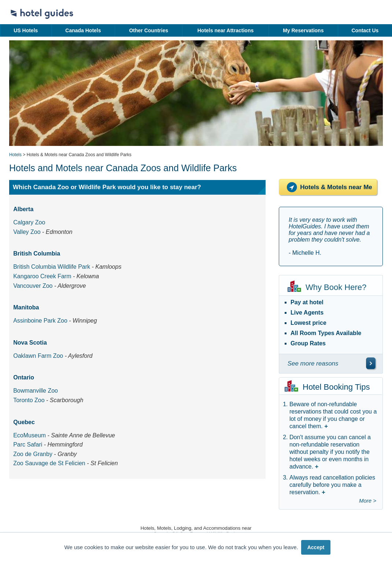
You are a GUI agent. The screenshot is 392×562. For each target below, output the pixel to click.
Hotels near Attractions (226, 30)
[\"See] (371, 363)
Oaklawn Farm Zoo (38, 356)
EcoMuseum (29, 435)
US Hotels (26, 30)
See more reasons (313, 363)
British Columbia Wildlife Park (52, 267)
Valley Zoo (27, 232)
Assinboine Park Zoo (40, 321)
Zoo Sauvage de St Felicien (49, 463)
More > (368, 501)
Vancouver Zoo (33, 286)
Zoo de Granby (33, 454)
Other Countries (149, 30)
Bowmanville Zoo (36, 391)
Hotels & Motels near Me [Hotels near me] (328, 187)
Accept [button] (316, 547)
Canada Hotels (83, 30)
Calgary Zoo (29, 222)
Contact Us (365, 30)
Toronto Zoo (29, 400)
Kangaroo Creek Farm (42, 276)
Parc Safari (28, 445)
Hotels (15, 155)
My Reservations (303, 30)
